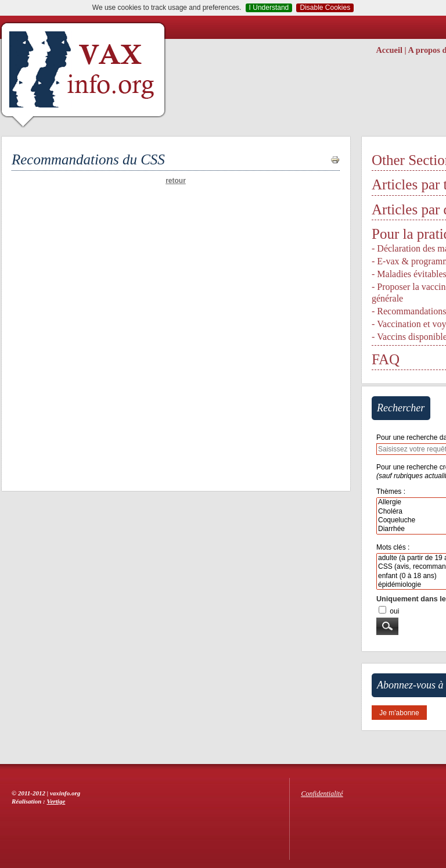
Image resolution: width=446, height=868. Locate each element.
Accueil (389, 50)
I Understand (269, 8)
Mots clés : (393, 547)
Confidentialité (322, 794)
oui (394, 611)
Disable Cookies (325, 8)
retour (176, 181)
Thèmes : (391, 492)
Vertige (56, 801)
